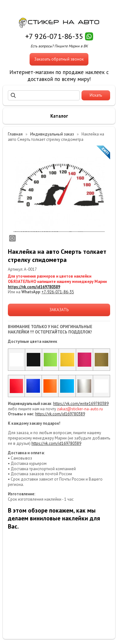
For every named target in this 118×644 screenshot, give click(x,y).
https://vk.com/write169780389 (81, 404)
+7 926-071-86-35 (54, 36)
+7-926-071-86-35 (58, 292)
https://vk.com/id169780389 (34, 287)
